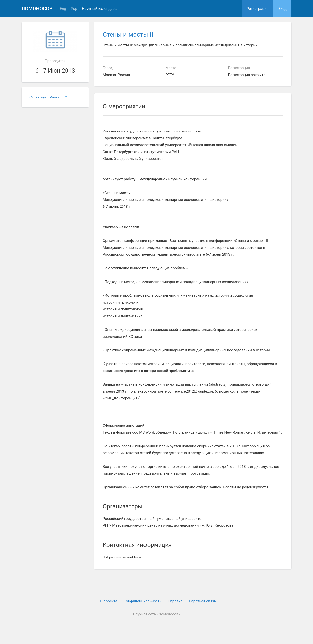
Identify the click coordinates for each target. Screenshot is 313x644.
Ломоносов (37, 9)
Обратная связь (202, 601)
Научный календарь (99, 9)
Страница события (48, 97)
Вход (282, 9)
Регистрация (258, 9)
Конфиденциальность (143, 601)
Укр (74, 9)
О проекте (109, 601)
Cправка (175, 601)
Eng (63, 9)
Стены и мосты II (128, 34)
